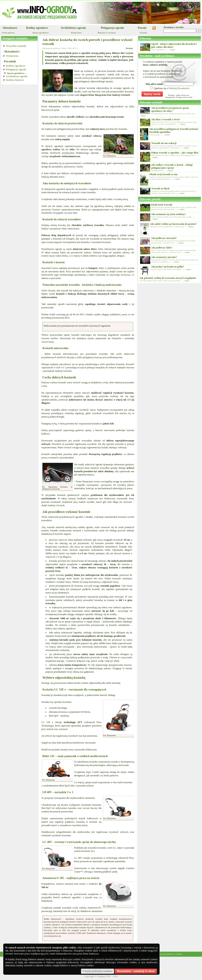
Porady (142, 28)
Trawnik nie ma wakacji (164, 143)
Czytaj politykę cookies (98, 971)
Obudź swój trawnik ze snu (163, 174)
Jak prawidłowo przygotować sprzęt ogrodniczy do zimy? (170, 109)
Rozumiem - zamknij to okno (136, 971)
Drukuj (129, 48)
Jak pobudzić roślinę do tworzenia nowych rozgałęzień (168, 278)
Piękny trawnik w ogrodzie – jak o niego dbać (175, 153)
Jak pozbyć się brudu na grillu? (168, 267)
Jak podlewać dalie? (162, 248)
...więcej (172, 50)
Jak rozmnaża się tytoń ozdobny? (169, 214)
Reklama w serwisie (107, 33)
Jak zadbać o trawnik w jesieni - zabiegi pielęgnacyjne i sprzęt (172, 166)
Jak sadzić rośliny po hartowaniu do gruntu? (173, 224)
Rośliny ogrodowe (37, 28)
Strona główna (8, 33)
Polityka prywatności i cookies (167, 954)
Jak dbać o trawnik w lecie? (166, 119)
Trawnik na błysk (160, 189)
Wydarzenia (76, 33)
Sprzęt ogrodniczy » (16, 73)
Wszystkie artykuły (16, 46)
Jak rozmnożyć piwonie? (164, 257)
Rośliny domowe (15, 80)
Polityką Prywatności (179, 88)
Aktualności (10, 28)
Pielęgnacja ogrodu (112, 28)
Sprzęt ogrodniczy (41, 33)
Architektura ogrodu (73, 28)
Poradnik (10, 61)
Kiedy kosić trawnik (162, 205)
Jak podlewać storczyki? (164, 238)
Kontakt (143, 33)
